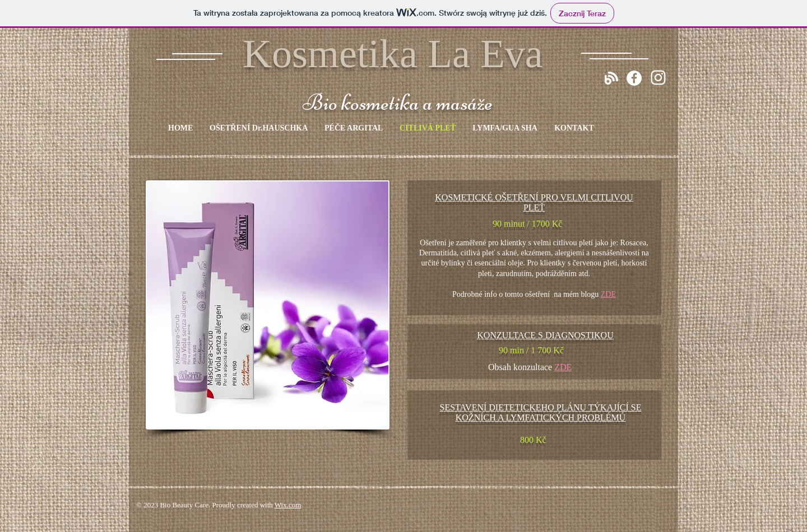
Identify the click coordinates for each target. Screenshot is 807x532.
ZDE (608, 294)
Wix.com (288, 505)
